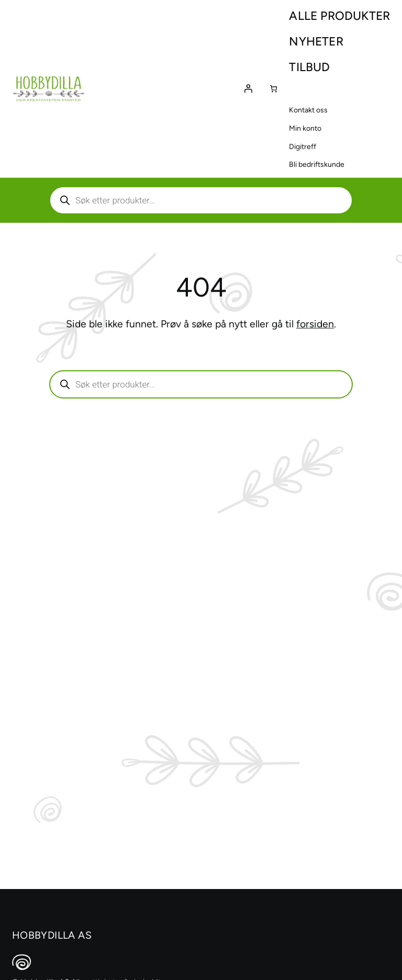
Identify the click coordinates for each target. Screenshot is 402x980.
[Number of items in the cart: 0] (273, 89)
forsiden (315, 324)
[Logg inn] (248, 88)
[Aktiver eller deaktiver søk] (201, 200)
